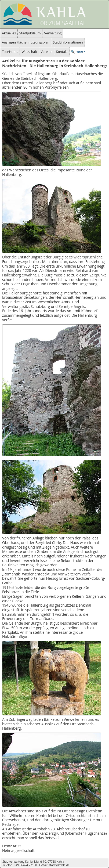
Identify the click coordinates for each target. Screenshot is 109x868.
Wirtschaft (29, 52)
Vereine (47, 52)
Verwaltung (53, 33)
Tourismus (10, 52)
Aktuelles (9, 33)
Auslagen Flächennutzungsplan (26, 42)
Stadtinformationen (68, 42)
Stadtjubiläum (30, 33)
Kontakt (62, 52)
